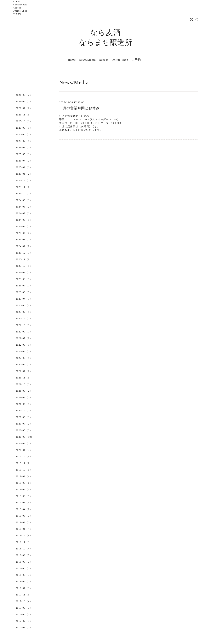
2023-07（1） (24, 286)
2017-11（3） (24, 595)
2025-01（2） (24, 174)
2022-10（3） (24, 325)
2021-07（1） (24, 397)
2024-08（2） (24, 207)
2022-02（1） (24, 364)
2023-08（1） (24, 279)
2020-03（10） (25, 437)
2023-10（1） (24, 266)
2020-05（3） (24, 430)
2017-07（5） (24, 621)
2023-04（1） (24, 299)
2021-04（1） (24, 404)
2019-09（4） (24, 476)
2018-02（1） (24, 581)
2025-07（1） (24, 141)
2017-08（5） (24, 614)
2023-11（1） (24, 259)
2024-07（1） (24, 213)
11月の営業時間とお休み (79, 108)
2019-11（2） (24, 463)
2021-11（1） (24, 378)
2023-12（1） (24, 253)
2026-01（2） (24, 108)
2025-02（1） (24, 167)
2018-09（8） (24, 555)
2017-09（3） (24, 608)
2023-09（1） (24, 272)
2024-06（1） (24, 220)
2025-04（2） (24, 161)
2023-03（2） (24, 305)
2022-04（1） (24, 351)
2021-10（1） (24, 384)
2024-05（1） (24, 226)
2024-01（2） (24, 246)
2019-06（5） (24, 496)
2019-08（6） (24, 483)
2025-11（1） (24, 115)
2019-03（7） (24, 516)
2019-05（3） (24, 503)
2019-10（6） (24, 470)
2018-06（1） (24, 568)
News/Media (20, 5)
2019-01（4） (24, 529)
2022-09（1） (24, 332)
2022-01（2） (24, 371)
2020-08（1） (24, 417)
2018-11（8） (24, 542)
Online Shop (20, 11)
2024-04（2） (24, 233)
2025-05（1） (24, 154)
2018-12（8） (24, 535)
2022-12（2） (24, 318)
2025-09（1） (24, 128)
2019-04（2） (24, 509)
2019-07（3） (24, 489)
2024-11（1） (24, 187)
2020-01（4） (24, 450)
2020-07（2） (24, 424)
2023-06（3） (24, 292)
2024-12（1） (24, 180)
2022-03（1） (24, 358)
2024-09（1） (24, 200)
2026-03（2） (24, 95)
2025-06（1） (24, 147)
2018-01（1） (24, 588)
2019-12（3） (24, 457)
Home (16, 1)
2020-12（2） (24, 410)
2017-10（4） (24, 601)
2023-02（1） (24, 312)
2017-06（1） (24, 627)
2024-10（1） (24, 193)
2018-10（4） (24, 549)
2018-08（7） (24, 562)
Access (17, 8)
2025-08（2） (24, 134)
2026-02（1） (24, 101)
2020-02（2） (24, 443)
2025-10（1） (24, 121)
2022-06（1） (24, 345)
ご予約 (17, 14)
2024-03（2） (24, 240)
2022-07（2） (24, 338)
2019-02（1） (24, 522)
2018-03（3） (24, 575)
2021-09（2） (24, 391)
